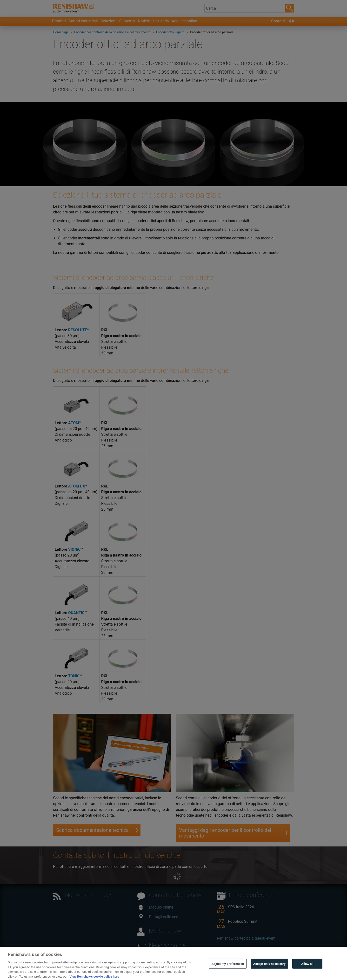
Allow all (307, 973)
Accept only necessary (269, 973)
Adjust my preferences (228, 973)
